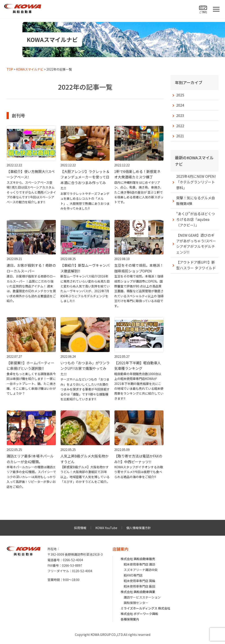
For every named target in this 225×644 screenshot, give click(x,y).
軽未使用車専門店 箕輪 (139, 581)
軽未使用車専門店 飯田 (139, 586)
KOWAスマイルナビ (30, 69)
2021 (180, 136)
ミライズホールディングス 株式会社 (145, 608)
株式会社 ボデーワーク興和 (139, 614)
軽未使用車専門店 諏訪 (139, 564)
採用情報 (80, 528)
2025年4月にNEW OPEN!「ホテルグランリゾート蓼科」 (196, 182)
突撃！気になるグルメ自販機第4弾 (196, 201)
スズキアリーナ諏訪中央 (141, 570)
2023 (180, 115)
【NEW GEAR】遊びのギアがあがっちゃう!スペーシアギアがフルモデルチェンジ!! (196, 244)
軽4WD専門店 (133, 575)
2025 (180, 95)
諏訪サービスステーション (142, 597)
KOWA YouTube (106, 528)
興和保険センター (136, 603)
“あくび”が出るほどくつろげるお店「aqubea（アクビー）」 (196, 219)
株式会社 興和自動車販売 (138, 559)
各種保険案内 (130, 619)
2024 (180, 105)
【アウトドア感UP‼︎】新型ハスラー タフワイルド (196, 265)
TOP (10, 69)
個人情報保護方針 (139, 528)
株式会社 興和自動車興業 (138, 592)
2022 (180, 126)
